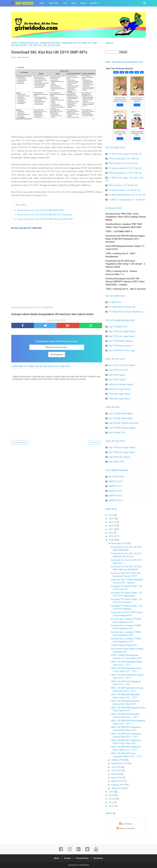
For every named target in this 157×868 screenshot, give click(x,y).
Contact (67, 858)
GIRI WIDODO (84, 865)
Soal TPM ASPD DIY (118, 327)
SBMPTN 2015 (115, 496)
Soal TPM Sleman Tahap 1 (120, 346)
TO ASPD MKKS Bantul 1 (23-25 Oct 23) (127, 195)
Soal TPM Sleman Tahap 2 (120, 341)
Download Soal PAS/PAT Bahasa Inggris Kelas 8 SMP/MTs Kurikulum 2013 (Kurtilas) (125, 239)
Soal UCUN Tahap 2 (117, 380)
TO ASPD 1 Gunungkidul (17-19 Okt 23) (127, 200)
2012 (111, 806)
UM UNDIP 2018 (116, 477)
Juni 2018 (116, 771)
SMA (83, 3)
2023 (111, 522)
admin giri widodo (127, 828)
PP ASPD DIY (115, 302)
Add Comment (23, 57)
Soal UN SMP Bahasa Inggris (122, 428)
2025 (111, 515)
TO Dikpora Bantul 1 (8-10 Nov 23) (124, 190)
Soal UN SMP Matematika (120, 418)
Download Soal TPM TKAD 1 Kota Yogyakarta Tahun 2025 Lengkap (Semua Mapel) (126, 217)
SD (64, 3)
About (56, 858)
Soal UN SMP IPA (117, 433)
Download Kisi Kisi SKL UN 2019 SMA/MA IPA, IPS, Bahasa (45, 215)
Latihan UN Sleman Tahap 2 (121, 384)
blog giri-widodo (80, 185)
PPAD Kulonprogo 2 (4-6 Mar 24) (124, 159)
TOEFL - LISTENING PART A (119, 231)
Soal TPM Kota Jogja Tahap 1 (122, 336)
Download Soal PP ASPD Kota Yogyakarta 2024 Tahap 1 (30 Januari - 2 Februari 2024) (125, 264)
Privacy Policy (82, 858)
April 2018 (116, 778)
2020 (111, 533)
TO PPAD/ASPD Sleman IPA (122, 307)
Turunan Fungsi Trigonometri (124, 645)
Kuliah (93, 3)
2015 (111, 799)
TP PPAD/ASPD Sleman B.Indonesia (125, 312)
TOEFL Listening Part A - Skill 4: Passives (126, 289)
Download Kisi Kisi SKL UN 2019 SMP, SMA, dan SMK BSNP (45, 219)
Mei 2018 (116, 774)
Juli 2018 (116, 767)
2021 (111, 529)
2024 (111, 519)
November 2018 (119, 543)
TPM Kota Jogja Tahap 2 (120, 394)
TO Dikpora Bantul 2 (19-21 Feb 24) (125, 168)
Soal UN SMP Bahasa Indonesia (123, 423)
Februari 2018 (118, 785)
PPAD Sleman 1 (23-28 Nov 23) (123, 185)
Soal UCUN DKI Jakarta (119, 457)
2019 (111, 536)
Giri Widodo (127, 824)
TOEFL (42, 3)
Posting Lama (95, 442)
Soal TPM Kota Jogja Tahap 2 (122, 331)
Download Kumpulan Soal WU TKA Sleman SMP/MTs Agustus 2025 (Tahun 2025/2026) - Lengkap (125, 282)
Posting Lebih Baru (20, 442)
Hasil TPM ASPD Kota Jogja (121, 350)
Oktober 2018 (118, 760)
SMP (73, 3)
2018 (90, 147)
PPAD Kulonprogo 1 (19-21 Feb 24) (125, 173)
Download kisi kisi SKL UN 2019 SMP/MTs (32, 307)
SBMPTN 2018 (115, 481)
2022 (111, 526)
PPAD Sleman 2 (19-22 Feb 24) (123, 163)
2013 (111, 802)
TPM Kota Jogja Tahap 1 (120, 399)
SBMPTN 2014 (115, 500)
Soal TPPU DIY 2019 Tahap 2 (122, 365)
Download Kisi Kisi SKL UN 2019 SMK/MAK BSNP (41, 210)
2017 (14, 151)
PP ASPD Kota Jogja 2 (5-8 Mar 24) (125, 154)
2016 (111, 795)
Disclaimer (98, 858)
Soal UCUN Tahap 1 (117, 375)
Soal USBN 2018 (116, 462)
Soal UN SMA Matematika (120, 414)
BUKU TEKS (54, 3)
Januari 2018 (118, 788)
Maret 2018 (117, 781)
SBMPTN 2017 (115, 486)
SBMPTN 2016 (115, 491)
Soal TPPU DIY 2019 (118, 370)
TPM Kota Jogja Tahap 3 (120, 389)
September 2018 (119, 763)
